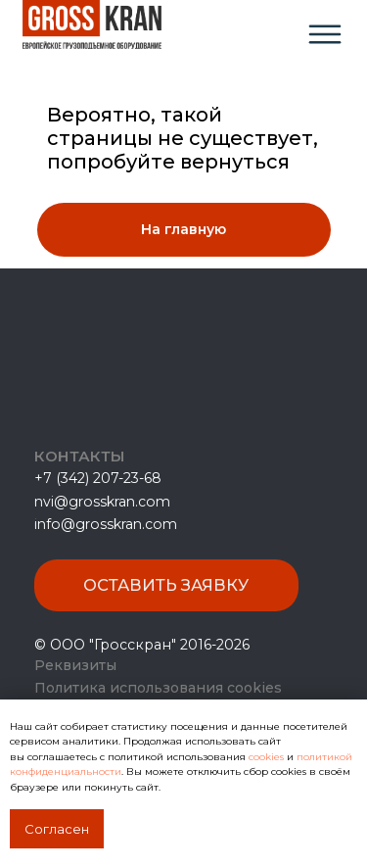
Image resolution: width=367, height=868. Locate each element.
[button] (166, 585)
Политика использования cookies (158, 688)
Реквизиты (75, 665)
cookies (268, 757)
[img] (325, 34)
